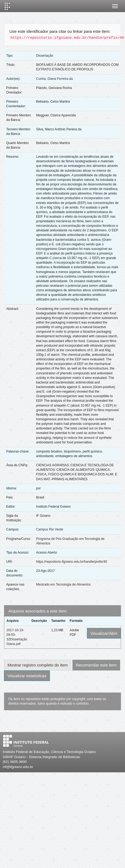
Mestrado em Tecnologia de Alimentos (63, 584)
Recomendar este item (96, 665)
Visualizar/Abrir (104, 633)
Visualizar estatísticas (27, 676)
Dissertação (45, 56)
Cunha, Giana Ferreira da (54, 79)
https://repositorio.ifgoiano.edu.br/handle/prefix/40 (72, 562)
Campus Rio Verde (50, 529)
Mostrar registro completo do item (38, 665)
